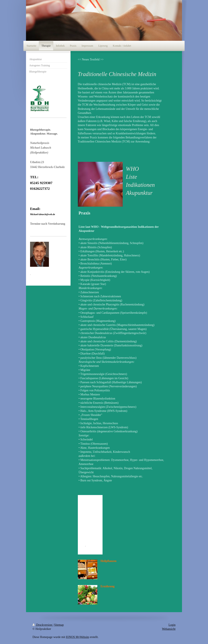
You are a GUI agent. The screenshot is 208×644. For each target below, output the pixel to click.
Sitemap (59, 625)
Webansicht (169, 629)
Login (172, 625)
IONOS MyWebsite (78, 637)
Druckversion (43, 625)
